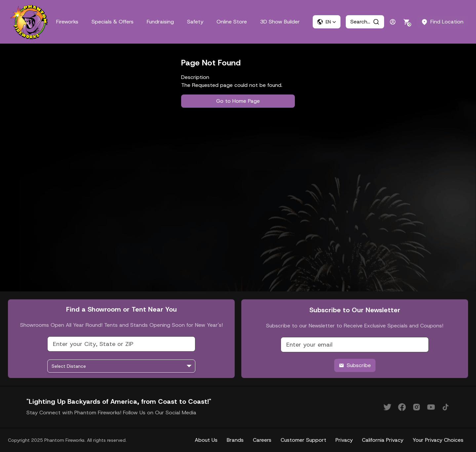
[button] (327, 22)
